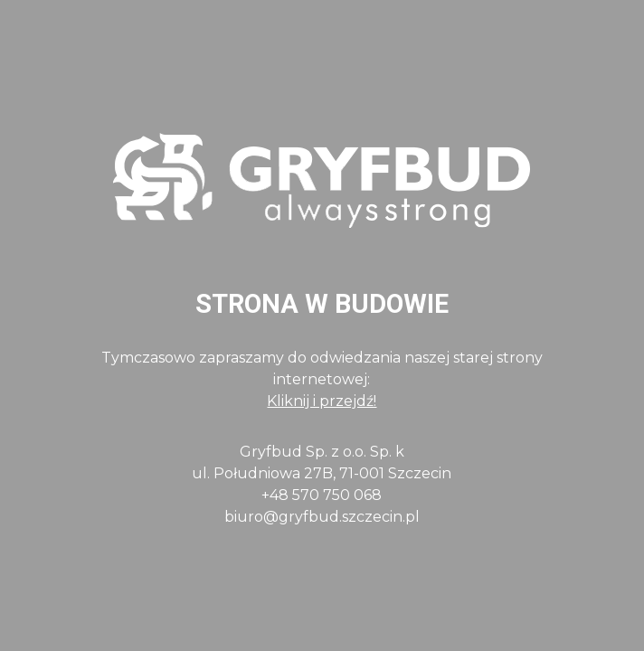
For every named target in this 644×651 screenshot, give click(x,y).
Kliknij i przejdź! (322, 401)
